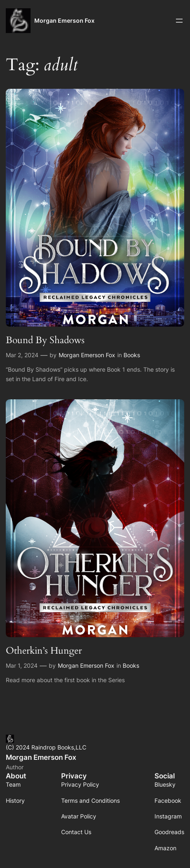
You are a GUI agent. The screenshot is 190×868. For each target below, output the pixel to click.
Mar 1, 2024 (22, 665)
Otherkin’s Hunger (44, 651)
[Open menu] (179, 21)
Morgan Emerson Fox (64, 20)
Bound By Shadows (45, 340)
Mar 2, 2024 (22, 355)
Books (132, 355)
